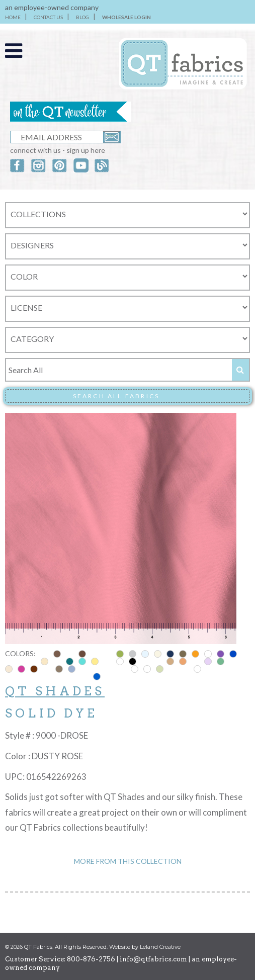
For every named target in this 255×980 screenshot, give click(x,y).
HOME (13, 17)
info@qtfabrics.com (153, 959)
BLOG (82, 17)
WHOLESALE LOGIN (126, 17)
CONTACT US (48, 17)
